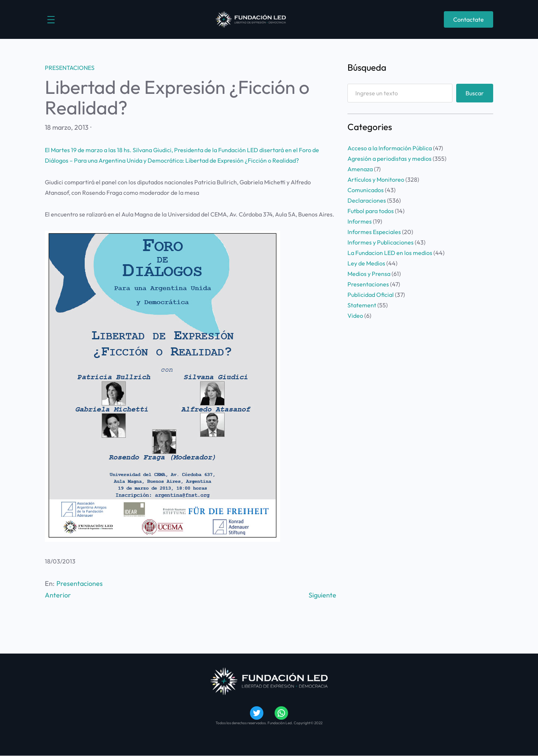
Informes (360, 221)
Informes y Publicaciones (381, 242)
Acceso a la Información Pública (390, 148)
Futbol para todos (371, 211)
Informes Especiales (374, 232)
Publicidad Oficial (371, 295)
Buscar (475, 93)
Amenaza (360, 169)
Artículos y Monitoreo (376, 179)
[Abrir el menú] (51, 20)
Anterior (58, 595)
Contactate (469, 19)
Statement (362, 305)
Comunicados (366, 190)
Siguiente (322, 595)
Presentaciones (70, 68)
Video (355, 316)
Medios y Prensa (369, 274)
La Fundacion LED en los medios (390, 253)
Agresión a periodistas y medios (389, 159)
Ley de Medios (366, 263)
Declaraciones (367, 200)
